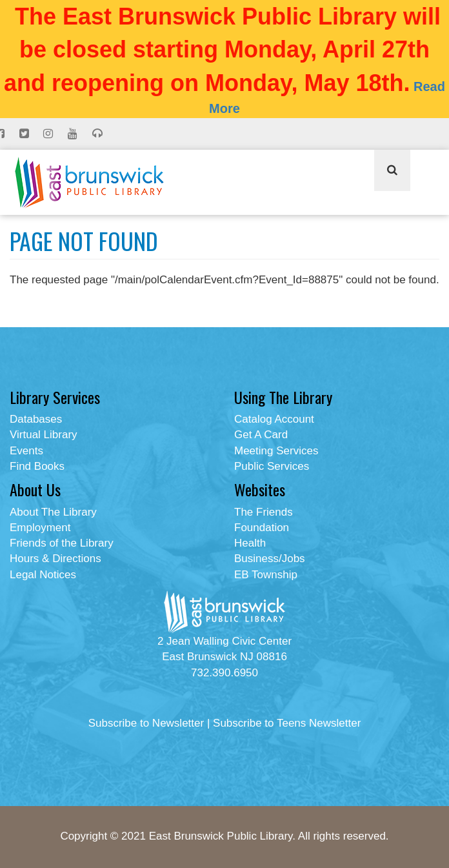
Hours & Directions (55, 559)
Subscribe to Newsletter (146, 723)
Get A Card (261, 435)
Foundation (262, 528)
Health (250, 543)
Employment (40, 528)
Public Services (272, 466)
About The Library (53, 512)
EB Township (266, 575)
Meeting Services (276, 451)
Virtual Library (44, 435)
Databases (36, 419)
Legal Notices (43, 575)
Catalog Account (274, 419)
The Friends (264, 512)
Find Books (37, 466)
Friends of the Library (62, 543)
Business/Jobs (270, 559)
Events (26, 451)
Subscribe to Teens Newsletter (287, 723)
